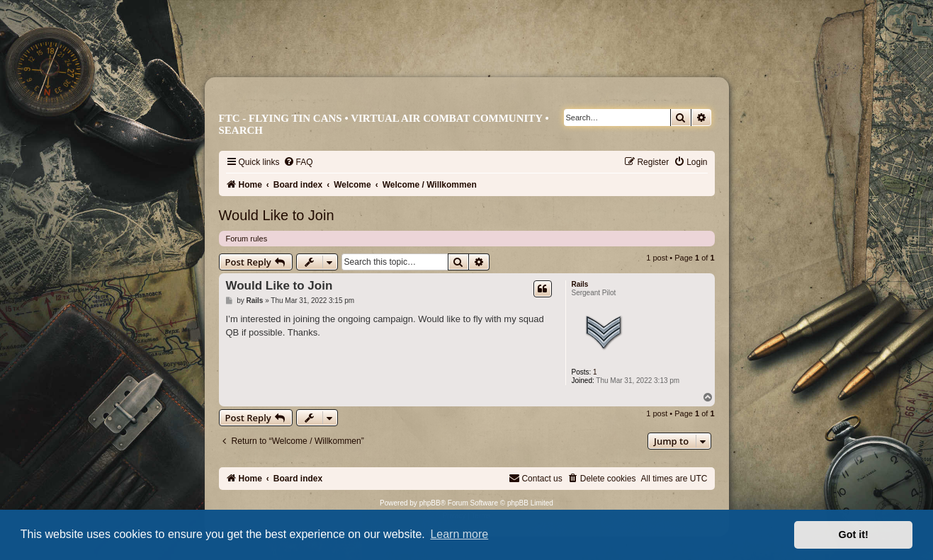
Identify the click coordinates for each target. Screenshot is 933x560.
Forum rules (247, 239)
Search (241, 130)
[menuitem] (298, 162)
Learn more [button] (459, 534)
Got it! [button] (854, 535)
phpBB (430, 503)
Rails (580, 284)
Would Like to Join (277, 215)
